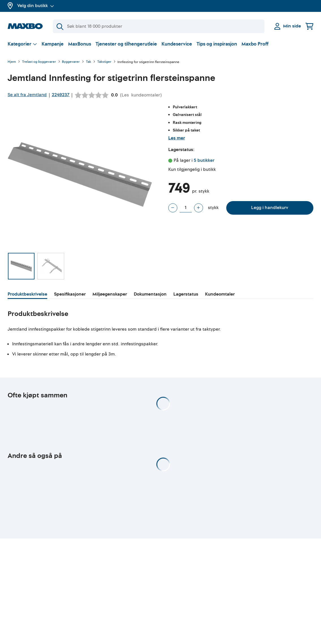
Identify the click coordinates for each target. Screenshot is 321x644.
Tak (89, 62)
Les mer (177, 138)
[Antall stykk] (186, 208)
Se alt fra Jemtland (27, 95)
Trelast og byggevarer (39, 62)
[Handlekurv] (309, 26)
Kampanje (53, 44)
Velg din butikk (36, 6)
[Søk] (159, 26)
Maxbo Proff (255, 44)
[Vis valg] (22, 44)
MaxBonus (80, 44)
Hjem (12, 62)
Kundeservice (177, 44)
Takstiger (104, 62)
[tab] (27, 295)
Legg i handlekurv (270, 208)
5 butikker (204, 160)
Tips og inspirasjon (217, 44)
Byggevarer (71, 62)
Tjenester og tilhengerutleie (126, 44)
